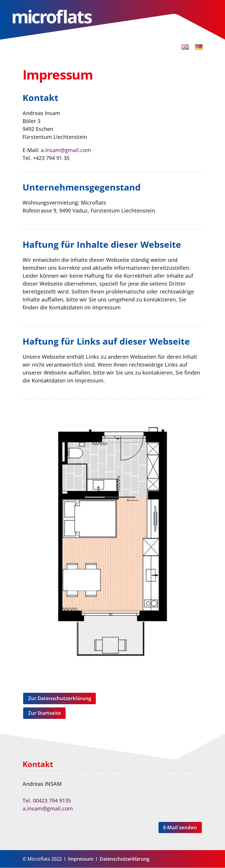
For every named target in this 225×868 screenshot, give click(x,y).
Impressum (81, 859)
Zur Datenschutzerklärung (60, 698)
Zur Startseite (45, 713)
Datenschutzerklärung (125, 859)
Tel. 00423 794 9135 (47, 801)
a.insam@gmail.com (66, 150)
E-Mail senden (180, 828)
